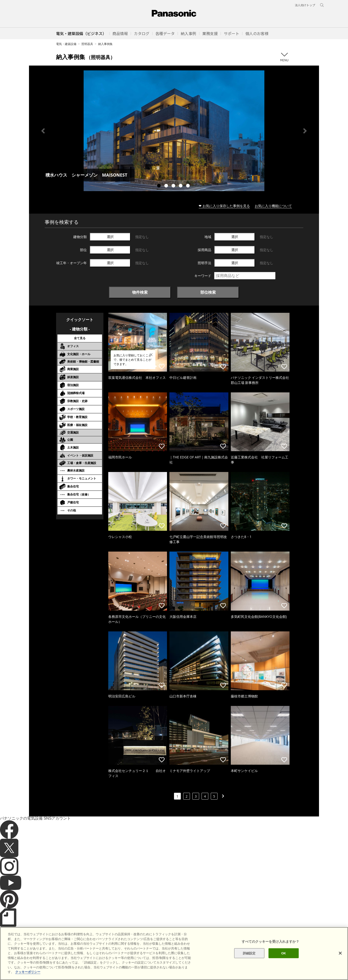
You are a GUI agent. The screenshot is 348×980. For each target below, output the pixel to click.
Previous (43, 131)
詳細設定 (249, 965)
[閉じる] (340, 965)
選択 (110, 237)
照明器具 (87, 44)
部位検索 (208, 292)
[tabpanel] (174, 131)
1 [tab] (159, 186)
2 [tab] (167, 186)
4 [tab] (181, 186)
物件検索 (140, 292)
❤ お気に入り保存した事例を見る (224, 206)
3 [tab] (174, 186)
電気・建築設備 (66, 44)
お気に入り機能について (273, 206)
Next (305, 131)
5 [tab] (188, 186)
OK (284, 965)
